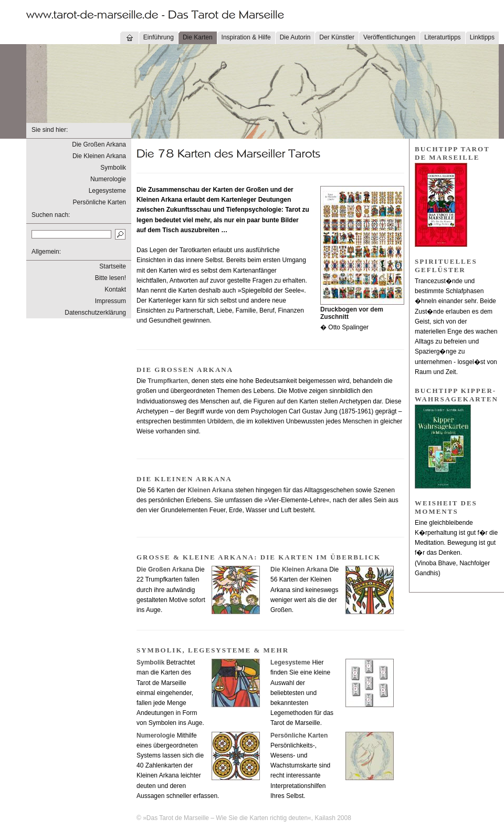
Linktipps (482, 37)
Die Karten (198, 37)
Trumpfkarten (168, 381)
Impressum (111, 301)
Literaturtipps (442, 37)
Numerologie (108, 179)
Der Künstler (337, 37)
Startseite (113, 266)
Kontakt (115, 289)
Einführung (159, 37)
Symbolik (113, 168)
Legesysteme (107, 191)
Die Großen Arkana (99, 144)
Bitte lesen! (111, 278)
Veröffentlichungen (389, 37)
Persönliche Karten (99, 202)
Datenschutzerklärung (95, 313)
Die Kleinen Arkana (99, 156)
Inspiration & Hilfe (246, 37)
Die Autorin (295, 37)
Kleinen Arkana (210, 490)
